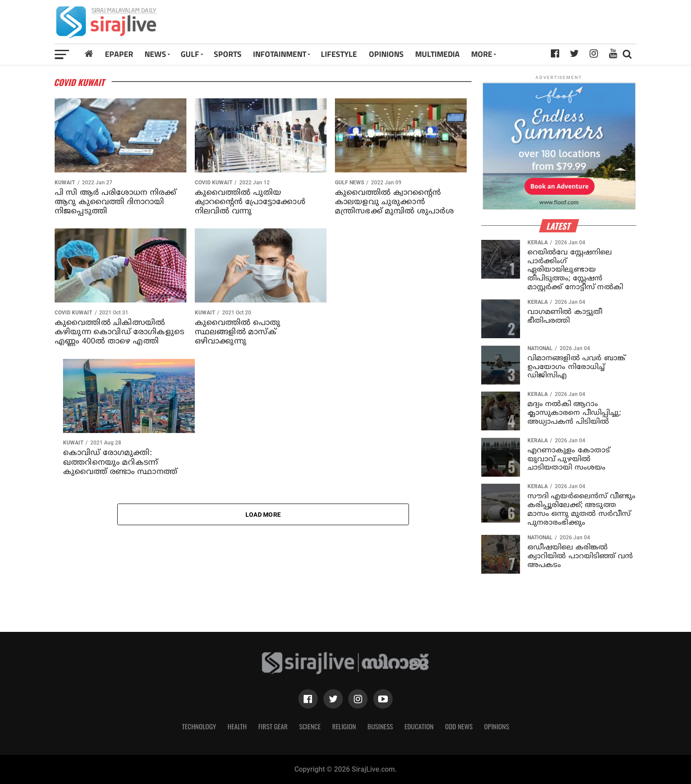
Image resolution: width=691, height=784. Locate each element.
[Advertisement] (459, 25)
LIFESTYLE (339, 54)
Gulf (190, 54)
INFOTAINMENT (280, 54)
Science (310, 726)
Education (419, 726)
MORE (482, 54)
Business (380, 726)
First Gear (273, 726)
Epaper (119, 54)
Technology (199, 726)
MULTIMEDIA (437, 54)
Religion (344, 726)
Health (237, 726)
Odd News (459, 726)
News (155, 54)
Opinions (497, 726)
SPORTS (228, 54)
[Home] (89, 54)
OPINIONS (386, 54)
